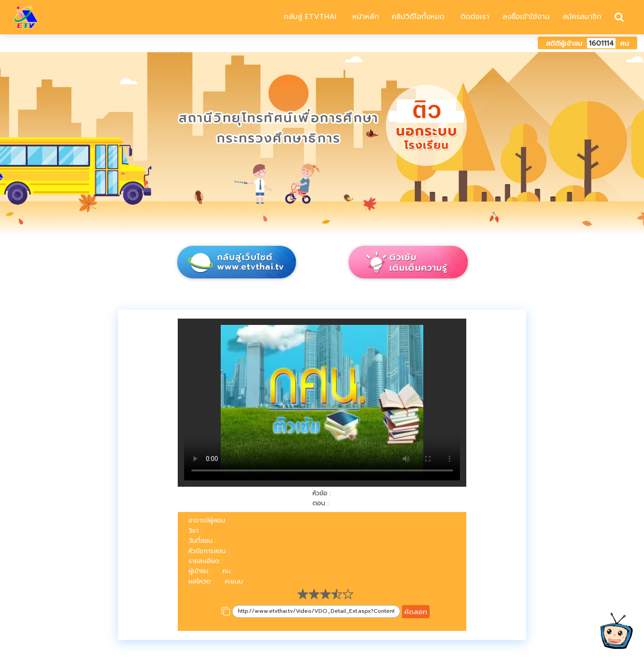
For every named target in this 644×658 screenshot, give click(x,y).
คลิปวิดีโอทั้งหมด (418, 17)
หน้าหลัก (364, 17)
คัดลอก (416, 612)
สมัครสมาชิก (582, 17)
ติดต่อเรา (474, 17)
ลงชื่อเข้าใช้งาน (526, 17)
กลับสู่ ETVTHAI (309, 17)
